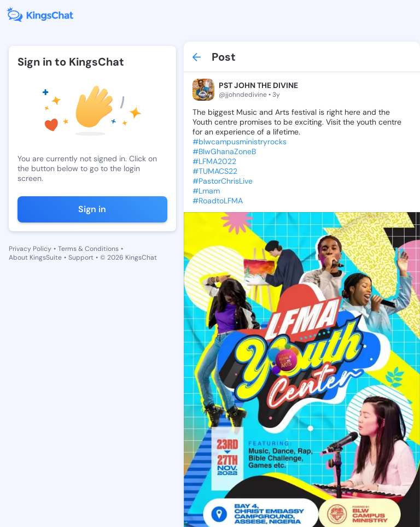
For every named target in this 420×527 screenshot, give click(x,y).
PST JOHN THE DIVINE (258, 85)
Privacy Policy (30, 249)
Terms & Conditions (88, 249)
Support (81, 257)
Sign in (92, 209)
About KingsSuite (35, 257)
